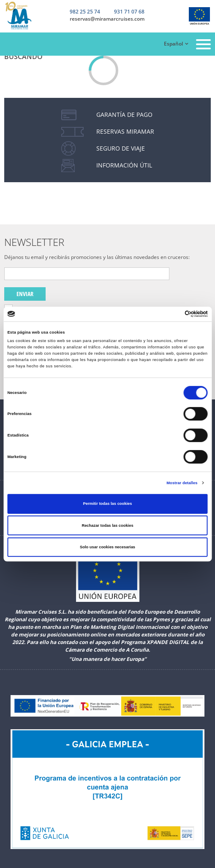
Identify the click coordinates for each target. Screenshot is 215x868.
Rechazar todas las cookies (107, 526)
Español (173, 44)
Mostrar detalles (182, 483)
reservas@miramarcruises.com (107, 19)
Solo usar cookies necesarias (107, 547)
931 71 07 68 (129, 12)
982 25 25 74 (85, 12)
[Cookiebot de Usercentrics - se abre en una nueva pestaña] (171, 314)
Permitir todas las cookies (107, 504)
